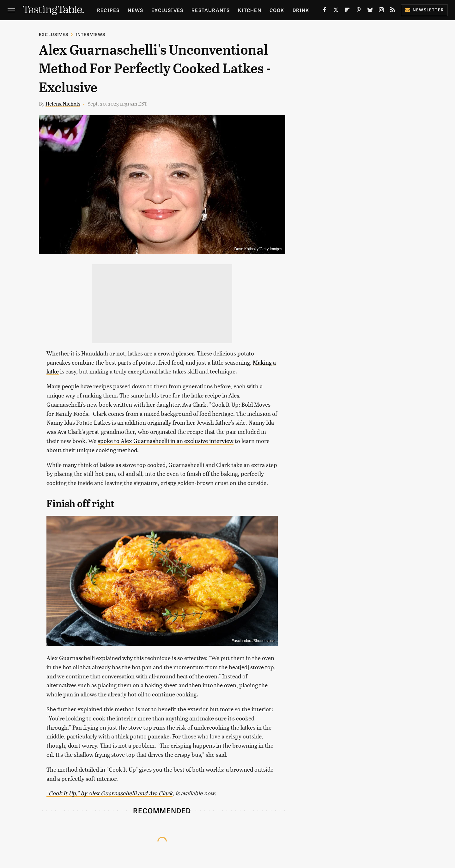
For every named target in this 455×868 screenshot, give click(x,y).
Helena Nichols (63, 103)
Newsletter (424, 10)
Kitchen (249, 10)
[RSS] (393, 11)
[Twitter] (336, 11)
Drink (301, 10)
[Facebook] (325, 11)
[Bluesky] (370, 11)
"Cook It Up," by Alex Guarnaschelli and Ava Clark (109, 793)
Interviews (91, 34)
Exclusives (167, 10)
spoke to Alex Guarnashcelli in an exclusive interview (166, 441)
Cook (277, 10)
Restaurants (211, 10)
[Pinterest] (359, 11)
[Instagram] (381, 11)
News (135, 10)
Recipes (108, 10)
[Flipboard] (347, 11)
